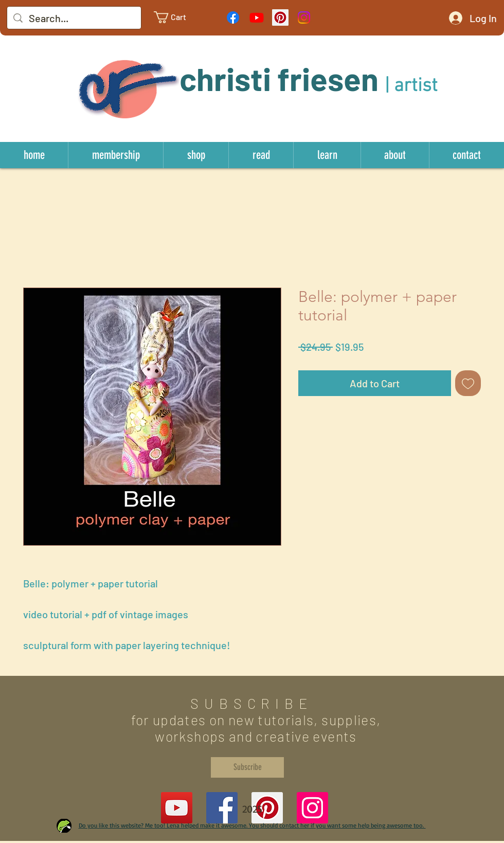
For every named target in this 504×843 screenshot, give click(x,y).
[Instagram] (304, 17)
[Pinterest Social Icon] (280, 17)
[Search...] (74, 18)
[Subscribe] (247, 767)
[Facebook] (233, 17)
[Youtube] (257, 17)
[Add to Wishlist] (468, 383)
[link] (178, 17)
